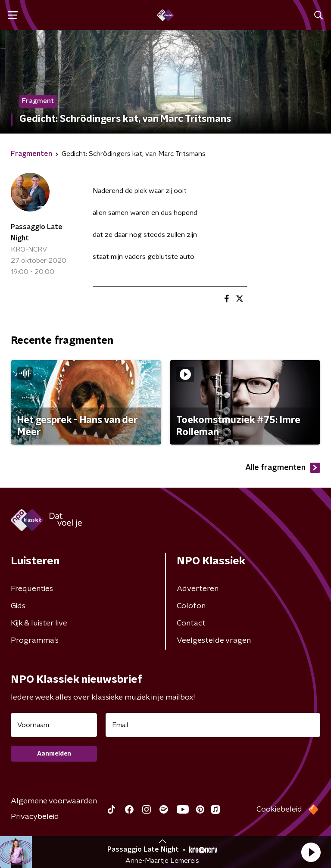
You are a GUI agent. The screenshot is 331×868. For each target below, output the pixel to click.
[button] (311, 852)
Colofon (191, 606)
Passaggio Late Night (37, 233)
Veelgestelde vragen (214, 641)
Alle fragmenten (283, 468)
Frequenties (32, 589)
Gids (18, 606)
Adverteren (198, 589)
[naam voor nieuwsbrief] (54, 725)
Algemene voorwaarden (54, 801)
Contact (191, 623)
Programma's (35, 641)
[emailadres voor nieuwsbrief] (213, 725)
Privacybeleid (35, 817)
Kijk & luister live (39, 623)
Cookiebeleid (279, 809)
